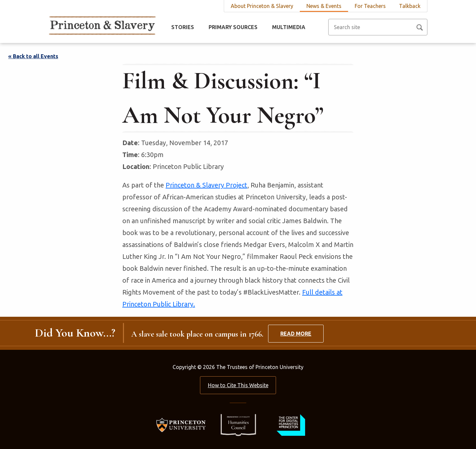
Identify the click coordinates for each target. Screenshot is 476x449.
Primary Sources (233, 27)
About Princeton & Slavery (262, 6)
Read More (296, 334)
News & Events (324, 6)
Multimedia (289, 27)
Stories (183, 27)
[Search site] (378, 27)
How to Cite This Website (238, 385)
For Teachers (370, 6)
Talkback (410, 6)
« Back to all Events (33, 56)
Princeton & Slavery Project (206, 185)
